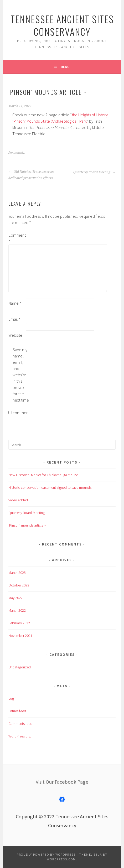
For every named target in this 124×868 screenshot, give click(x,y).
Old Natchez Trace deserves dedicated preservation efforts (31, 175)
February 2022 (19, 623)
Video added (18, 500)
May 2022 (16, 598)
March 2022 (17, 610)
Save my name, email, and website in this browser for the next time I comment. (21, 381)
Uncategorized (20, 667)
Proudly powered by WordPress (46, 854)
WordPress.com (61, 859)
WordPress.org (19, 736)
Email (14, 319)
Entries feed (17, 711)
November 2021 (20, 636)
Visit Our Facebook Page (62, 782)
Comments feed (20, 724)
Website (15, 335)
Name (15, 303)
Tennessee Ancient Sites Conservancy (62, 25)
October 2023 (19, 585)
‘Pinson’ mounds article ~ (27, 525)
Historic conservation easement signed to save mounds (50, 487)
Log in (13, 698)
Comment (17, 238)
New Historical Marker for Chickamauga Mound (43, 475)
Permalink (16, 153)
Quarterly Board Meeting (94, 172)
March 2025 (17, 573)
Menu (65, 67)
